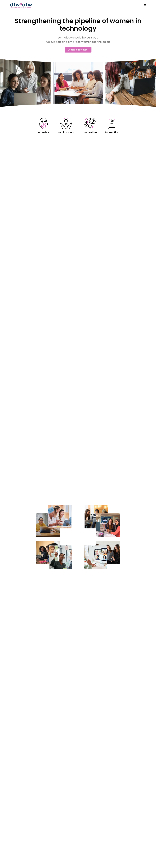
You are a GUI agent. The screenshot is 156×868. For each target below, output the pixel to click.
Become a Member (78, 50)
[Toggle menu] (145, 5)
